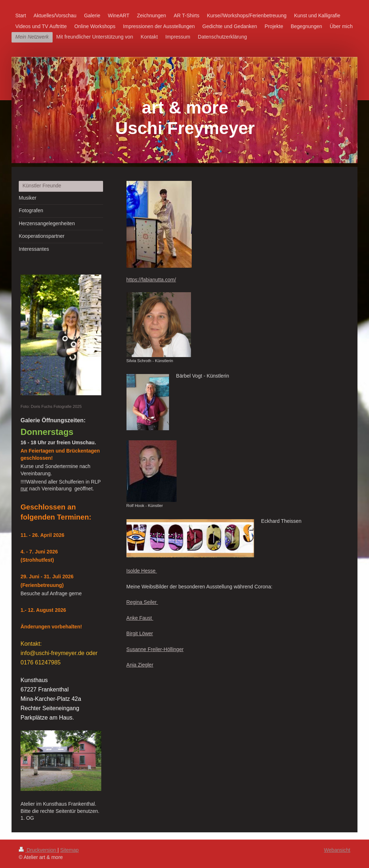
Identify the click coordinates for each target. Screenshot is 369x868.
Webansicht (337, 850)
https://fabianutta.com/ (151, 280)
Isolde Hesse (142, 571)
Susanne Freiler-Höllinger (155, 649)
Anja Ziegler (140, 665)
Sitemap (69, 850)
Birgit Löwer (140, 633)
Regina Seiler (142, 602)
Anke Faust (140, 618)
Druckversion (38, 850)
